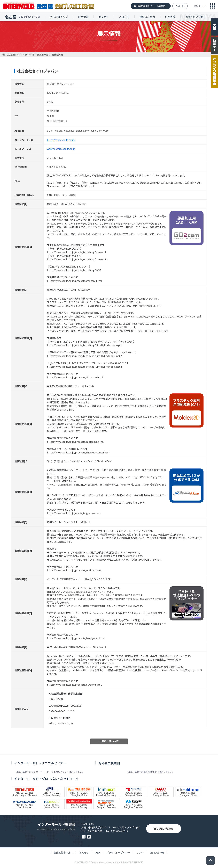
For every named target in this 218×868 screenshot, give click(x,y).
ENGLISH (180, 6)
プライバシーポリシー (118, 852)
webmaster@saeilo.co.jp (61, 149)
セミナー (104, 17)
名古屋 (11, 17)
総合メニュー (200, 6)
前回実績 (170, 17)
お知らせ (84, 852)
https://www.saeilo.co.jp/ (61, 140)
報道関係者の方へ (63, 852)
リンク (140, 852)
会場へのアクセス (196, 17)
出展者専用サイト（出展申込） (152, 6)
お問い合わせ (164, 829)
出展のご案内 (147, 17)
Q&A (98, 852)
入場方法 (124, 17)
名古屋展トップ (59, 17)
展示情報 (83, 17)
